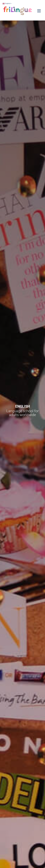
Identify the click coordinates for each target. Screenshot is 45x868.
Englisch (7, 3)
